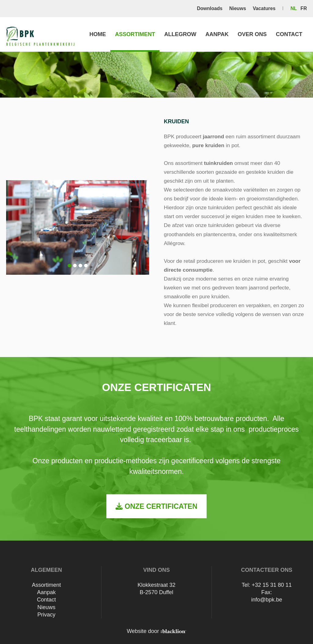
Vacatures (264, 8)
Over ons (252, 34)
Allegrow (180, 34)
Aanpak (217, 34)
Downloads (210, 8)
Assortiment (135, 34)
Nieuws (238, 8)
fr (304, 8)
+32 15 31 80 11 (272, 585)
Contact (289, 34)
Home (98, 34)
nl (294, 8)
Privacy (46, 615)
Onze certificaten (156, 506)
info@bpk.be (267, 600)
